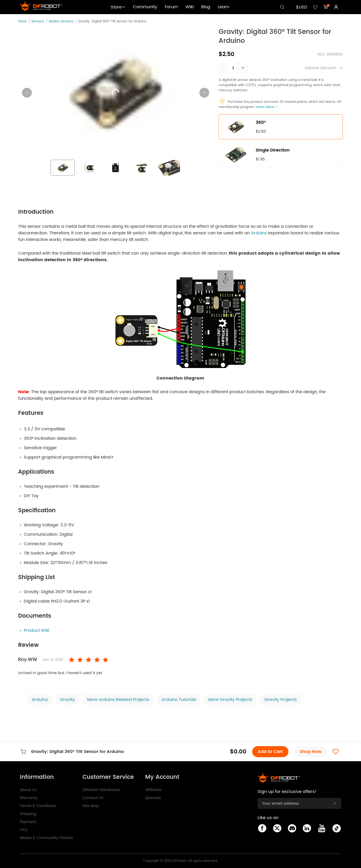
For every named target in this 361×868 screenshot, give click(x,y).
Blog (206, 7)
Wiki (190, 7)
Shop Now (311, 752)
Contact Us (93, 798)
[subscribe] (335, 803)
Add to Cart (270, 752)
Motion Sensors (61, 21)
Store (118, 7)
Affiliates (153, 790)
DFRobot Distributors (101, 790)
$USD (302, 7)
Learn (224, 7)
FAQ (24, 830)
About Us (28, 790)
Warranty (29, 798)
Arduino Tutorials (179, 700)
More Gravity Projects (230, 700)
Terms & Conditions (38, 806)
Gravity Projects (281, 700)
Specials (153, 798)
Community (145, 7)
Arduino (259, 233)
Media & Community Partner (47, 838)
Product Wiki (37, 630)
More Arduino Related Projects (118, 700)
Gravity (68, 700)
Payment (28, 822)
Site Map (91, 806)
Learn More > (267, 107)
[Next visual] (204, 93)
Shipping (28, 814)
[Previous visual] (27, 93)
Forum (171, 7)
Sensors (38, 21)
